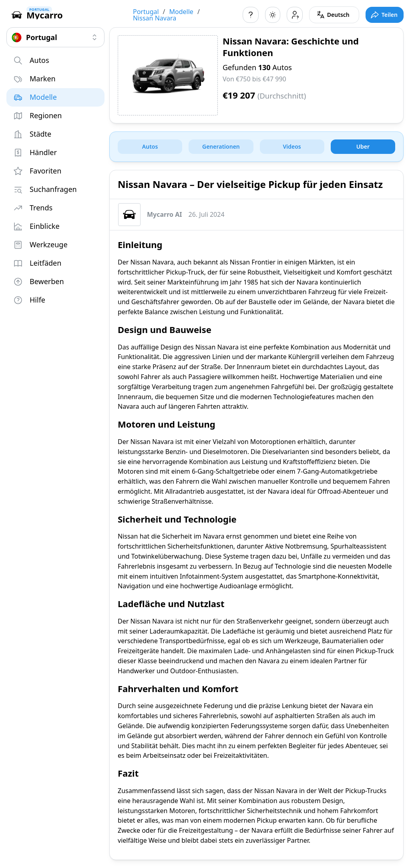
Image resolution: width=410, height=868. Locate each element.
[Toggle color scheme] (273, 15)
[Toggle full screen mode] (385, 15)
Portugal (146, 12)
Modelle (181, 12)
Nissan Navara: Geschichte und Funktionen (291, 47)
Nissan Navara (155, 18)
